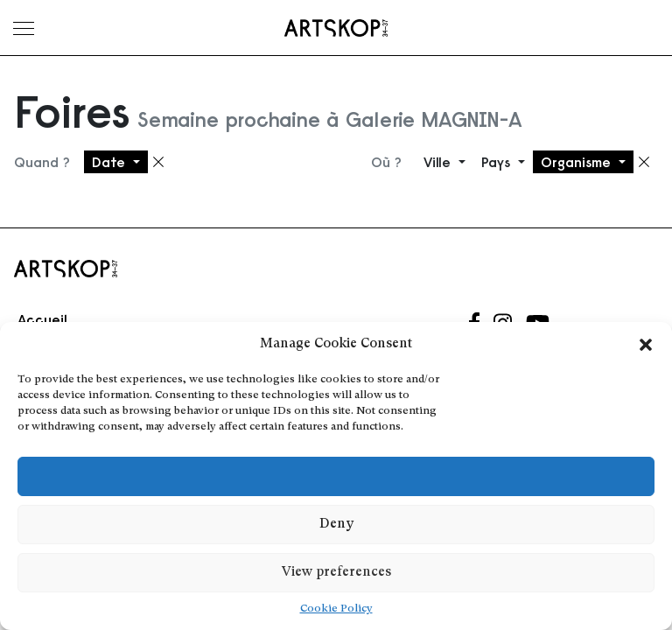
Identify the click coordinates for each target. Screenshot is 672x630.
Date (111, 162)
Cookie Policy (336, 609)
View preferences (336, 573)
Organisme (578, 162)
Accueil (42, 319)
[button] (646, 345)
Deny (336, 525)
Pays (498, 162)
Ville (439, 162)
